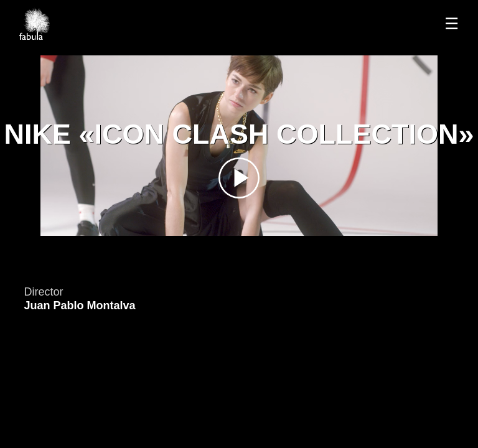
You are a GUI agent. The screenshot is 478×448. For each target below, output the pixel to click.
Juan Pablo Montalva (79, 306)
